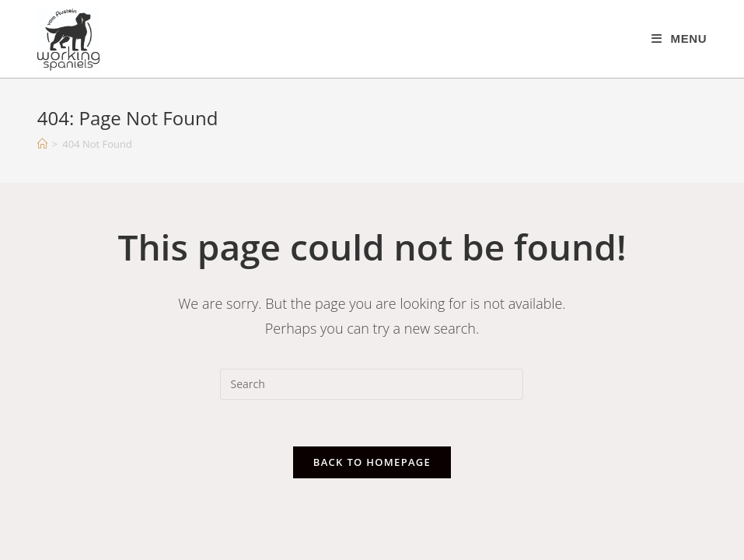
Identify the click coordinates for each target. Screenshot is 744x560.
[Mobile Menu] (679, 38)
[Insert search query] (372, 384)
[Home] (42, 144)
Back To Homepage (372, 462)
